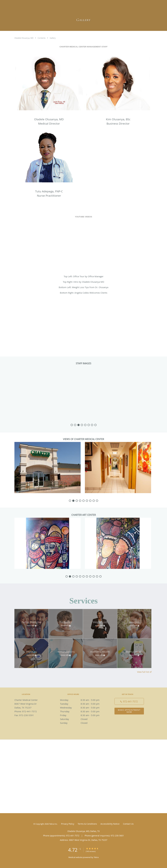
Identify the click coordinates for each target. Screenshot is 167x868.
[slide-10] (100, 576)
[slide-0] (72, 425)
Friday (83, 715)
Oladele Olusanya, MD (24, 38)
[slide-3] (82, 425)
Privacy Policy (68, 824)
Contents (42, 38)
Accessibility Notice (110, 824)
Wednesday (83, 708)
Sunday (83, 723)
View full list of (144, 672)
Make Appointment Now (129, 711)
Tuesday (83, 704)
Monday (83, 700)
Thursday (83, 711)
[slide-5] (89, 425)
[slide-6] (92, 425)
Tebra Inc (53, 824)
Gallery (53, 38)
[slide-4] (85, 425)
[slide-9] (97, 576)
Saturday (83, 719)
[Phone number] (129, 701)
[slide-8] (97, 501)
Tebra (96, 857)
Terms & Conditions (87, 824)
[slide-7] (95, 425)
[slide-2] (78, 425)
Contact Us (128, 824)
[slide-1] (75, 425)
